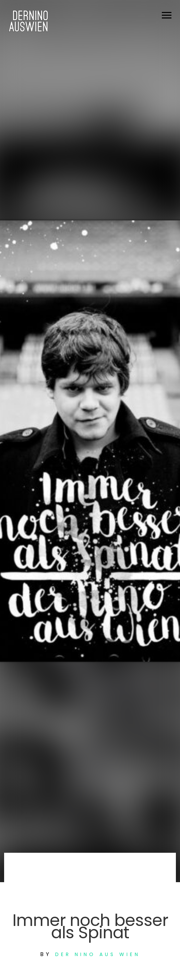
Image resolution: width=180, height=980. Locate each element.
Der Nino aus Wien (98, 954)
